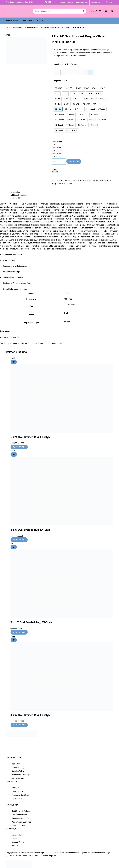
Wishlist (15, 846)
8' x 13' (76, 99)
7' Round (81, 120)
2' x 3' (78, 88)
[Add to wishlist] (55, 171)
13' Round (94, 125)
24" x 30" (69, 88)
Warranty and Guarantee (21, 822)
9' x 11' (94, 99)
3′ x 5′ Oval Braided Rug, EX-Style (31, 530)
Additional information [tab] (20, 195)
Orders (14, 839)
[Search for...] (57, 11)
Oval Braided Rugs (104, 180)
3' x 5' (95, 88)
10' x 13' (86, 104)
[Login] (109, 2)
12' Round (82, 125)
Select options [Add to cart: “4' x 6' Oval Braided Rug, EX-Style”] (19, 725)
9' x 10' (85, 99)
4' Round (71, 115)
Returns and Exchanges (21, 775)
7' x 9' (81, 93)
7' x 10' (90, 93)
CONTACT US (95, 2)
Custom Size (71, 130)
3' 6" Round (59, 115)
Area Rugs (29, 21)
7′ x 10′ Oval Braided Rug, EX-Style (31, 622)
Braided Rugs (13, 21)
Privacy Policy (17, 791)
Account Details (18, 842)
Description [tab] (15, 192)
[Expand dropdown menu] (19, 21)
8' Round (92, 120)
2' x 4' (86, 88)
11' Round (70, 125)
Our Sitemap (17, 799)
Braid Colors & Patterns (21, 811)
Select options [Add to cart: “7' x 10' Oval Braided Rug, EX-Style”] (19, 632)
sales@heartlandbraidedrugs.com (20, 754)
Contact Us (16, 764)
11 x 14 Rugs (69, 305)
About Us (15, 788)
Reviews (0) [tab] (15, 198)
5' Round (94, 115)
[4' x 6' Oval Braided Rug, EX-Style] (62, 676)
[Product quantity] (59, 162)
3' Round (102, 109)
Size (40, 21)
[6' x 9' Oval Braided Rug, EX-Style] (62, 398)
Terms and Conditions (21, 795)
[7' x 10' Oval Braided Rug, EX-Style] (62, 584)
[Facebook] (46, 2)
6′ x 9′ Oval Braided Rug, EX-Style (31, 437)
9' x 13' (58, 104)
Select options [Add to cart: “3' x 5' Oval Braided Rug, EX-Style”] (19, 540)
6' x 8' (65, 93)
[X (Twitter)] (50, 2)
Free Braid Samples (19, 815)
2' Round (79, 109)
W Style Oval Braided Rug (62, 184)
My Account (16, 835)
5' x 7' (103, 88)
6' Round (71, 120)
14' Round (59, 130)
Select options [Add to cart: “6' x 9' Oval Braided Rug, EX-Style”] (19, 447)
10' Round (59, 125)
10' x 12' (76, 104)
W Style (67, 321)
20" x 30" (58, 88)
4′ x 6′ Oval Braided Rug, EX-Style (31, 715)
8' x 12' (67, 99)
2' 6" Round (90, 109)
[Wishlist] (96, 11)
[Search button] (84, 11)
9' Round (103, 120)
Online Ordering (18, 768)
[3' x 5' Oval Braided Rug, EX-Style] (62, 491)
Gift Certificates (18, 778)
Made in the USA (18, 826)
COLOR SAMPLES (82, 2)
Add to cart (74, 161)
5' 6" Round (59, 120)
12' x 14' (68, 109)
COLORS (70, 2)
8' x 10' (99, 93)
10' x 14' (97, 104)
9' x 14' (67, 104)
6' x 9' (73, 93)
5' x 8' (57, 93)
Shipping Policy (18, 771)
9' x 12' (103, 99)
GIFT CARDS (61, 2)
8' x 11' (58, 99)
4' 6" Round (83, 115)
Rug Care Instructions (20, 818)
